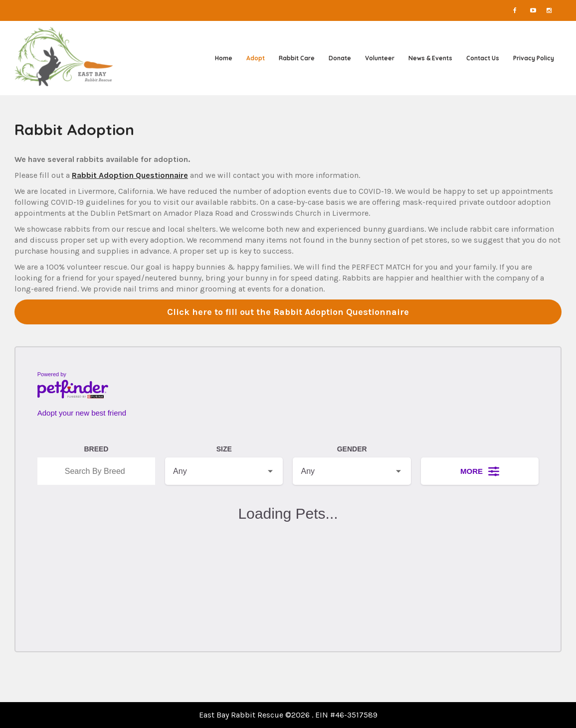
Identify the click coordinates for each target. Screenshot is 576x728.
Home (224, 58)
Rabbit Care (297, 58)
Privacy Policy (534, 58)
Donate (340, 58)
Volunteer (380, 58)
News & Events (430, 58)
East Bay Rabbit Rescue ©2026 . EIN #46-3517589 (288, 715)
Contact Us (483, 58)
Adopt (256, 58)
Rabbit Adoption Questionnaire (130, 175)
